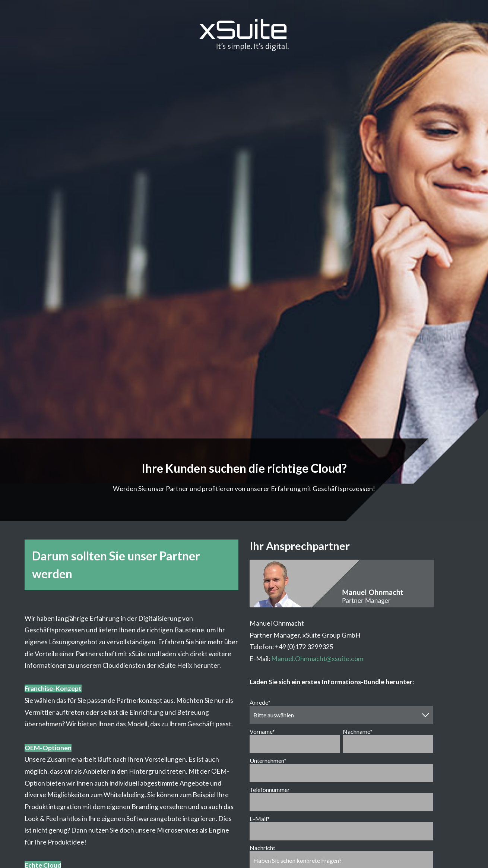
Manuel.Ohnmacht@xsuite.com (317, 659)
